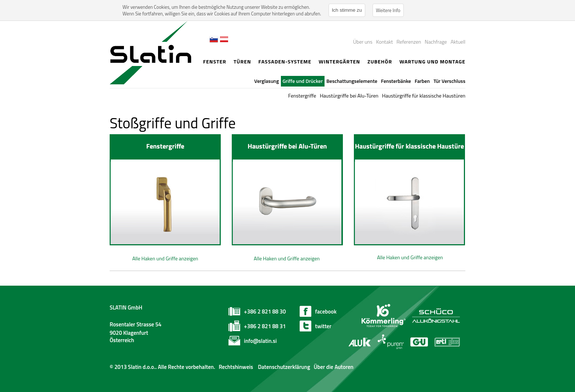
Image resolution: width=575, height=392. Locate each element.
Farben (422, 81)
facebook (326, 312)
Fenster (215, 61)
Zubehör (380, 61)
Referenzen (409, 42)
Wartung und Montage (432, 61)
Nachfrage (436, 42)
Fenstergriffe (302, 96)
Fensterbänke (396, 81)
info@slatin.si (260, 341)
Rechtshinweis (236, 367)
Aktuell (458, 42)
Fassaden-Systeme (285, 61)
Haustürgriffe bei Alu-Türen (349, 96)
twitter (323, 326)
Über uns (363, 42)
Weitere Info (388, 10)
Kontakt (385, 42)
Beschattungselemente (352, 81)
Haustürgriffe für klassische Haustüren (424, 96)
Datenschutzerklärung (283, 367)
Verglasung (266, 81)
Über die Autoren (333, 367)
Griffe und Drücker (303, 81)
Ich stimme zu (347, 10)
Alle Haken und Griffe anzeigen (165, 258)
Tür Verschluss (449, 81)
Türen (242, 61)
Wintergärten (339, 61)
